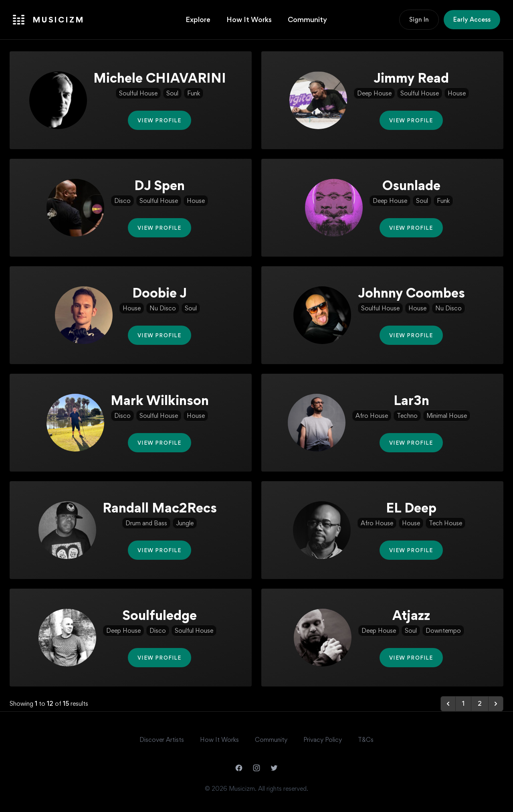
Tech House (445, 523)
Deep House (374, 93)
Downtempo (443, 631)
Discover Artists (162, 740)
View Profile (159, 120)
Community (307, 19)
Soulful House (138, 93)
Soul (172, 93)
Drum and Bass (146, 523)
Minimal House (447, 416)
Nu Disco (163, 308)
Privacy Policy (323, 740)
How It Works (249, 19)
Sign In (419, 19)
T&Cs (366, 740)
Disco (122, 201)
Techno (407, 416)
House (457, 93)
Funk (194, 93)
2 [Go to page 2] (480, 704)
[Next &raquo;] (496, 704)
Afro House (372, 416)
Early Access (472, 19)
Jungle (185, 523)
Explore (198, 19)
